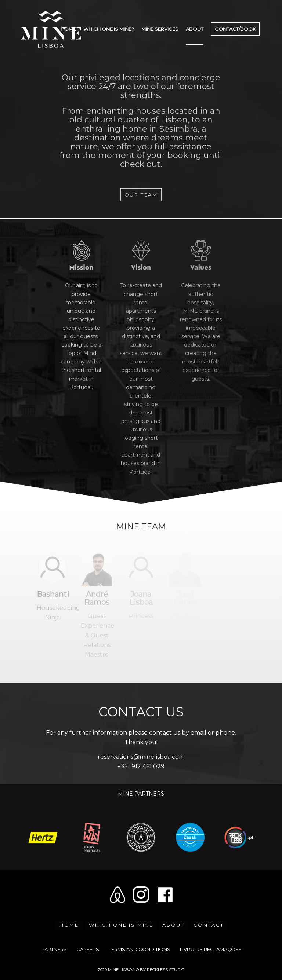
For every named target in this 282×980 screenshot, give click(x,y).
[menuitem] (68, 29)
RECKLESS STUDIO (166, 970)
